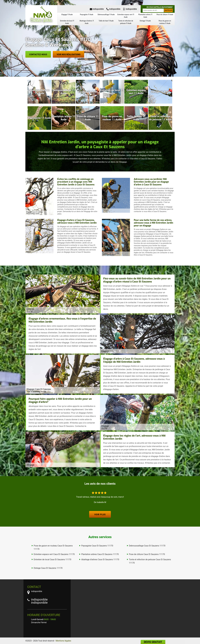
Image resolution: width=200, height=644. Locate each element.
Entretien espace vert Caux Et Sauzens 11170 (54, 554)
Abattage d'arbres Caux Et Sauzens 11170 (100, 559)
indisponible (97, 9)
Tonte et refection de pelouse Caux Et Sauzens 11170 (150, 561)
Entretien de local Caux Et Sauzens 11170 (52, 559)
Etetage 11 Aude (145, 21)
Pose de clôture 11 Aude (165, 15)
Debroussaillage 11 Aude (106, 15)
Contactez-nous (38, 54)
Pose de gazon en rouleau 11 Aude (165, 22)
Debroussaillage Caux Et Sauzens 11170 (147, 546)
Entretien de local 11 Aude (67, 22)
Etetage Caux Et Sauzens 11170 (48, 568)
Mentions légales (63, 641)
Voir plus (100, 515)
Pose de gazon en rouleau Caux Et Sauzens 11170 (53, 547)
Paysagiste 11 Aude (87, 15)
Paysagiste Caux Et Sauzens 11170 (97, 546)
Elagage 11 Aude (67, 15)
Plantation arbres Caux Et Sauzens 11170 (100, 554)
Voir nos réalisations (68, 54)
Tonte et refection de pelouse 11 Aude (126, 22)
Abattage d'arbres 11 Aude (87, 22)
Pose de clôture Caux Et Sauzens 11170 (147, 554)
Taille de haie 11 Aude (106, 21)
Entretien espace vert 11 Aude (126, 16)
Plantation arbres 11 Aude (145, 16)
